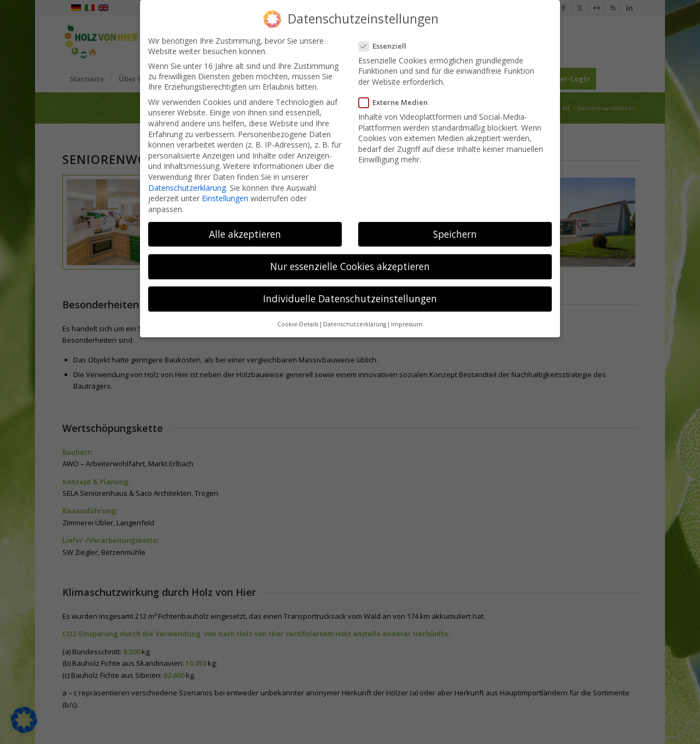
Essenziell (386, 42)
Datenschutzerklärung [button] (355, 321)
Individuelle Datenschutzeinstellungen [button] (350, 295)
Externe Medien (396, 99)
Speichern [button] (455, 230)
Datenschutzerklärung (187, 184)
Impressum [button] (407, 321)
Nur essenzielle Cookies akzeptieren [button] (350, 262)
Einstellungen (225, 195)
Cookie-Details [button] (298, 321)
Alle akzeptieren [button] (245, 230)
